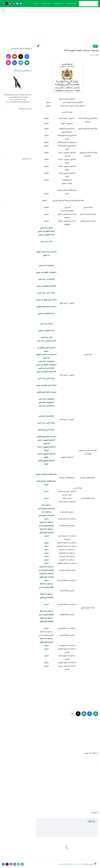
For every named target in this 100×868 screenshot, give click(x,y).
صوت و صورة (38, 10)
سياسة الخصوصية (46, 4)
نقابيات (81, 10)
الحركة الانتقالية (73, 10)
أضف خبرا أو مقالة (71, 4)
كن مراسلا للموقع (59, 4)
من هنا (11, 100)
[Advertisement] (50, 30)
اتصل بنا (36, 4)
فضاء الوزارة (94, 10)
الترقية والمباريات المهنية (60, 10)
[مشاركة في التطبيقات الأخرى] (72, 714)
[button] (90, 714)
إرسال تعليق (92, 821)
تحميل (48, 106)
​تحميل (46, 207)
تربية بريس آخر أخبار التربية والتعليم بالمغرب (71, 864)
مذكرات (87, 10)
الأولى (95, 46)
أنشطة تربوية (47, 10)
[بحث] (3, 10)
